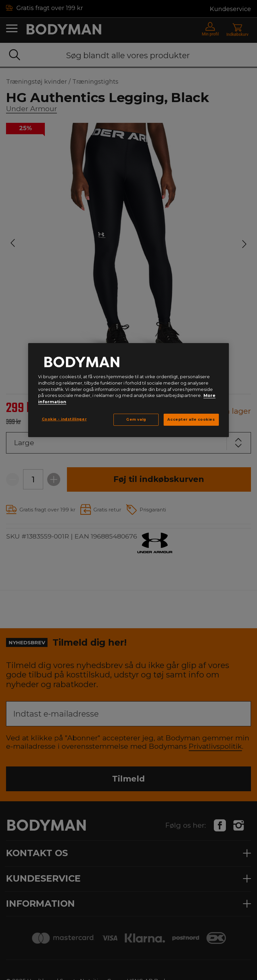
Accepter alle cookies (191, 420)
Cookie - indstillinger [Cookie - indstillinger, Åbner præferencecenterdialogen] (64, 419)
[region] (128, 390)
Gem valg (136, 420)
